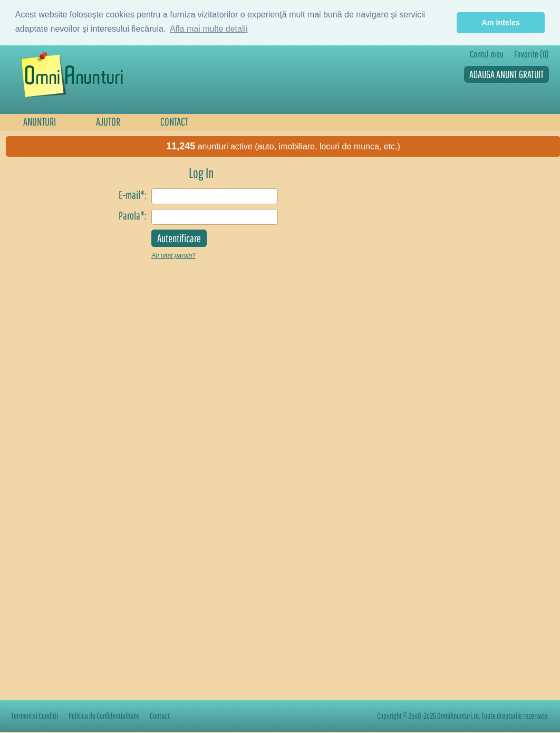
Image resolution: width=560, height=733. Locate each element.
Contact (160, 716)
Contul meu (487, 54)
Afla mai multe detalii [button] (209, 29)
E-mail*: (132, 195)
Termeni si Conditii (35, 716)
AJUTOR (108, 121)
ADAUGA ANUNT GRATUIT (506, 74)
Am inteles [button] (501, 23)
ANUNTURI (40, 121)
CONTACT (174, 121)
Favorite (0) (532, 54)
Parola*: (132, 215)
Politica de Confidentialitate (104, 716)
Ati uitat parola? (173, 255)
